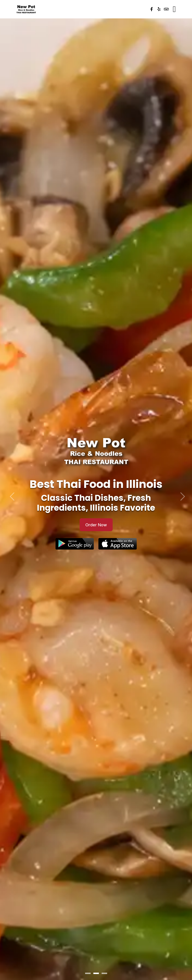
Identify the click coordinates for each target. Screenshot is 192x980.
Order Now (96, 525)
